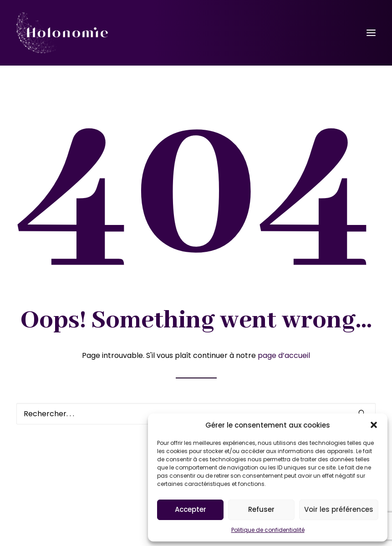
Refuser (261, 509)
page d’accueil (284, 355)
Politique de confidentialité (268, 530)
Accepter (191, 509)
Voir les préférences (339, 509)
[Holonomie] (62, 33)
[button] (374, 425)
